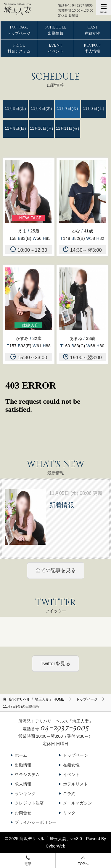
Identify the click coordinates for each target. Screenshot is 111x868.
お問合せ (23, 813)
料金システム (19, 48)
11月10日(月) (42, 129)
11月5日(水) (16, 109)
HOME (37, 699)
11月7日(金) (68, 109)
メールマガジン (78, 803)
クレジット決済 (29, 803)
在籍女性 (92, 30)
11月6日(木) (42, 109)
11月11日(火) (68, 129)
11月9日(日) (16, 129)
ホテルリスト (75, 784)
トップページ (19, 30)
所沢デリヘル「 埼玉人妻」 (45, 839)
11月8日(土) (94, 109)
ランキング (25, 793)
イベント (56, 48)
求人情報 (92, 48)
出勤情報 (55, 30)
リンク (69, 813)
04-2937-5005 (82, 5)
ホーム (21, 755)
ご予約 (69, 793)
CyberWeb (56, 846)
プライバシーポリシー (36, 822)
